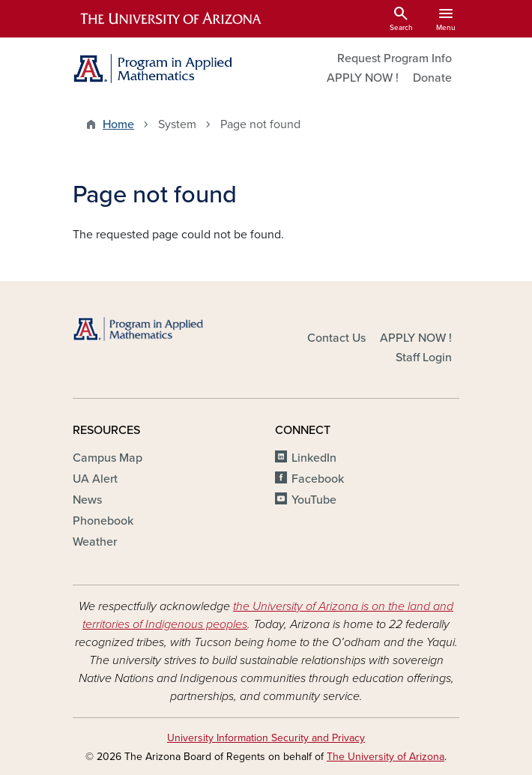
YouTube (314, 500)
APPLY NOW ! (363, 78)
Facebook (318, 479)
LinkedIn (314, 458)
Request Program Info (395, 58)
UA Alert (95, 479)
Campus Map (108, 458)
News (87, 500)
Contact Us (336, 338)
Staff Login (424, 358)
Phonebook (103, 521)
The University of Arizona (386, 757)
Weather (95, 542)
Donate (432, 78)
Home (118, 124)
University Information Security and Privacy (266, 738)
